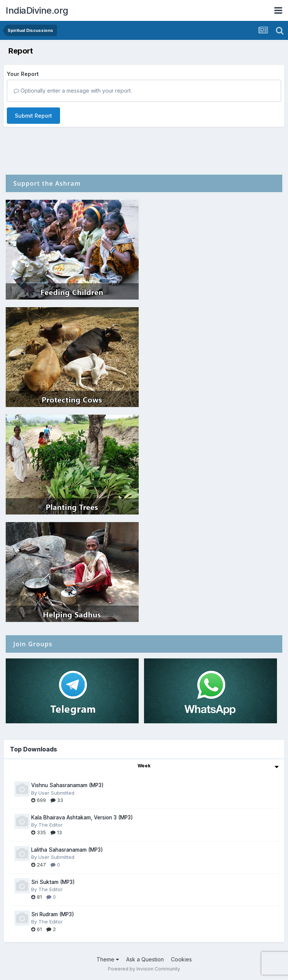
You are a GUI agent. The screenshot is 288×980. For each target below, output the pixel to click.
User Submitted (56, 793)
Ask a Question (145, 959)
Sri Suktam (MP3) (53, 882)
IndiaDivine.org (37, 10)
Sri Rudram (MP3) (53, 914)
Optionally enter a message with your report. (73, 91)
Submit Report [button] (33, 116)
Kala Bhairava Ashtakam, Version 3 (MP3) (82, 817)
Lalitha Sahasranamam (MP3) (67, 850)
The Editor (51, 825)
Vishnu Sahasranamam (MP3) (67, 785)
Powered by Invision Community (144, 969)
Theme (108, 959)
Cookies (181, 959)
